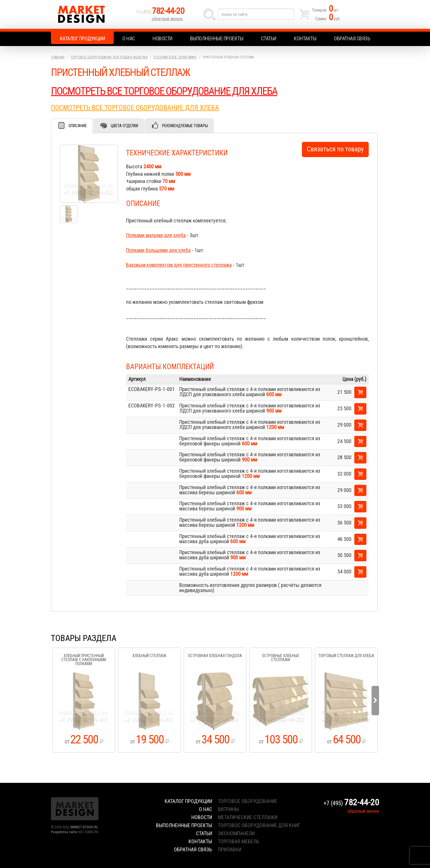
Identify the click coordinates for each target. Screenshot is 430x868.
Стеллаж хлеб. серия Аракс (175, 57)
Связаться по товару (335, 149)
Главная (58, 57)
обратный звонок (167, 19)
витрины (228, 809)
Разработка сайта (64, 832)
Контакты (305, 38)
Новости (162, 38)
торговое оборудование (248, 801)
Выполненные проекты (217, 38)
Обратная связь (352, 38)
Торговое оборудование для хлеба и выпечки (109, 57)
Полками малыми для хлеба (156, 235)
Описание (78, 126)
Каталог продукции (82, 38)
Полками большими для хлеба (158, 250)
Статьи (269, 38)
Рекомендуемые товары (185, 126)
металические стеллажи (248, 817)
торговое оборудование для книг (259, 825)
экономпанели (236, 833)
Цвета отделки (124, 126)
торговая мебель (239, 841)
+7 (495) (160, 12)
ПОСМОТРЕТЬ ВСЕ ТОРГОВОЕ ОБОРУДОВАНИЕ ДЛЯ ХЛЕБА (164, 91)
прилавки (230, 849)
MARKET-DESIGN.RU (84, 827)
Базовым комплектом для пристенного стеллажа (179, 265)
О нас (129, 38)
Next (375, 701)
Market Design (92, 14)
